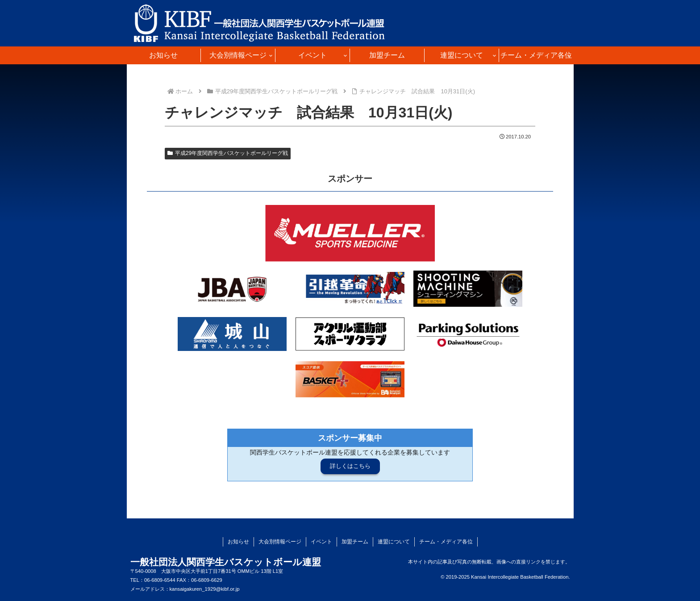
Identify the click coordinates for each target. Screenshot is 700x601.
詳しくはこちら (350, 466)
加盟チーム (355, 542)
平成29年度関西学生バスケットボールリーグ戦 (228, 153)
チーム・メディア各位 (446, 542)
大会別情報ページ (280, 542)
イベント (321, 542)
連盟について (394, 542)
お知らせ (238, 542)
